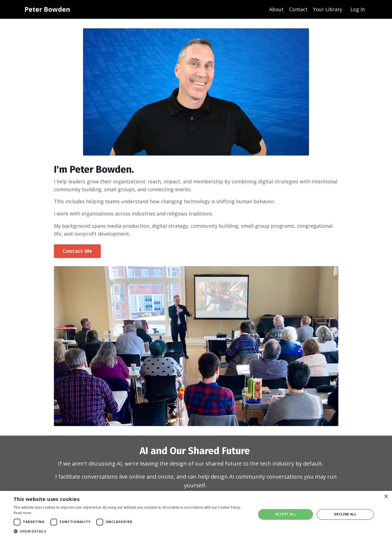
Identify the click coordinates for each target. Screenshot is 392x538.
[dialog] (196, 514)
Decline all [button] (345, 514)
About (276, 9)
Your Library (328, 9)
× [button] (386, 497)
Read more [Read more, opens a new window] (23, 513)
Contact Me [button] (77, 251)
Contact (298, 9)
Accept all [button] (286, 514)
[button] (131, 531)
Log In (358, 9)
